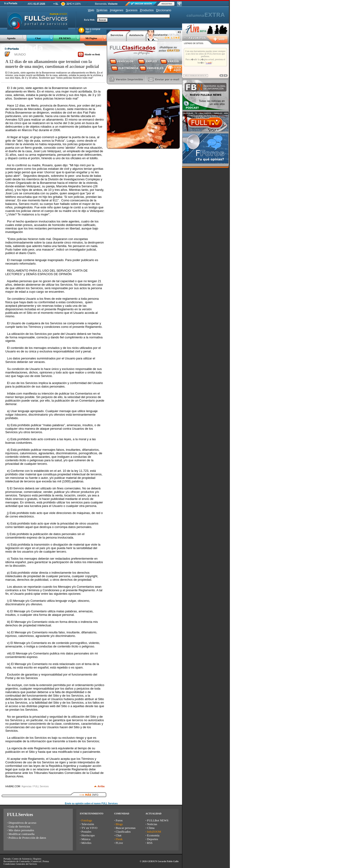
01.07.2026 (39, 4)
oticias (102, 10)
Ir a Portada (11, 3)
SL (57, 4)
